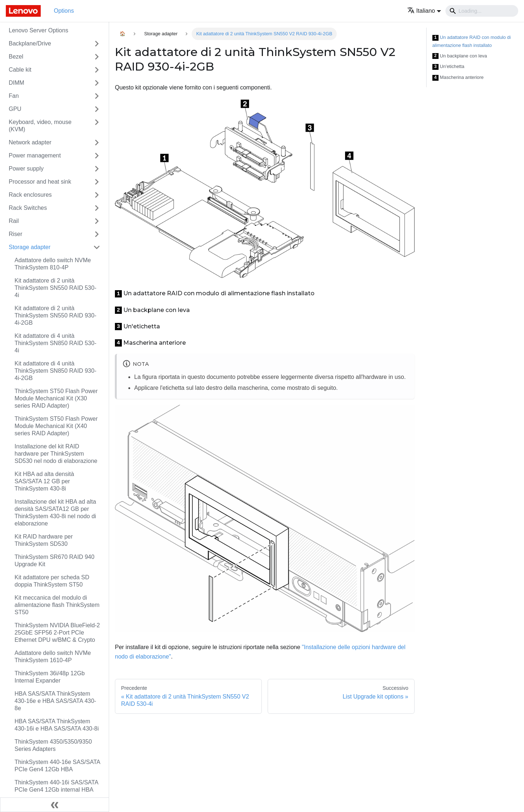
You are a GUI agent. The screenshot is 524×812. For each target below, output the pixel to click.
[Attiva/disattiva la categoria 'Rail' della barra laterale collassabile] (97, 221)
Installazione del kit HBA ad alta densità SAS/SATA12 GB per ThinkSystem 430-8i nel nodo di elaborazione (55, 513)
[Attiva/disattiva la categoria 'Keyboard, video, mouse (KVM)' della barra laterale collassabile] (97, 126)
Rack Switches (28, 208)
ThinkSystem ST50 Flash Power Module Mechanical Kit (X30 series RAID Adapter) (56, 398)
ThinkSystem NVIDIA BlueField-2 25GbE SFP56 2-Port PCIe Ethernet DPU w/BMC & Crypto (57, 633)
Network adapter (30, 142)
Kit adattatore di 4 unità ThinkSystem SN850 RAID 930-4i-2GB (55, 371)
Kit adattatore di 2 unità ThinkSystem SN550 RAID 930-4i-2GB (55, 315)
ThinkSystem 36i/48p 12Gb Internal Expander (50, 677)
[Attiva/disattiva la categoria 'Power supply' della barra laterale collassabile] (97, 169)
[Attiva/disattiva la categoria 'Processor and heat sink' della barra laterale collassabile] (97, 182)
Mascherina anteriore (458, 78)
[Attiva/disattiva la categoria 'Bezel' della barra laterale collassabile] (97, 57)
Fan (14, 96)
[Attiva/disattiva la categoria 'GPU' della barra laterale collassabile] (97, 109)
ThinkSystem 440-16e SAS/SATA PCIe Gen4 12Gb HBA (57, 766)
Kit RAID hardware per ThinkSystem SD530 (44, 540)
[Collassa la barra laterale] (55, 805)
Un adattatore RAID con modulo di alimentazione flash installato (472, 41)
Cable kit (20, 70)
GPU (15, 109)
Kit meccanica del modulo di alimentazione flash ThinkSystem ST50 (57, 605)
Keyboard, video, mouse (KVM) (40, 126)
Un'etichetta (448, 67)
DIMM (17, 83)
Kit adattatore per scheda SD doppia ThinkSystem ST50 (52, 581)
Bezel (16, 57)
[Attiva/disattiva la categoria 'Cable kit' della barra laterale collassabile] (97, 70)
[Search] (482, 11)
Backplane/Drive (30, 43)
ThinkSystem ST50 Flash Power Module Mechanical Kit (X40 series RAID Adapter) (56, 426)
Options (64, 11)
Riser (15, 234)
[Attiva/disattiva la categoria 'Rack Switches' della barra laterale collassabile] (97, 208)
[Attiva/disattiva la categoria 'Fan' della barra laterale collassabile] (97, 96)
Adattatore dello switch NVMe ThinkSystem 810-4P (53, 264)
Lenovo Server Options (39, 30)
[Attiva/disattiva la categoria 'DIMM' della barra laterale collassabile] (97, 83)
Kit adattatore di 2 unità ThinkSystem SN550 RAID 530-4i (55, 288)
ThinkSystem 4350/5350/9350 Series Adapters (53, 745)
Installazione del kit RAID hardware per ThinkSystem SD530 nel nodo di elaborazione (56, 454)
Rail (14, 221)
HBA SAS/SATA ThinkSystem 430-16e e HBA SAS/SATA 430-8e (55, 701)
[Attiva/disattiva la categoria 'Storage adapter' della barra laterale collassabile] (97, 247)
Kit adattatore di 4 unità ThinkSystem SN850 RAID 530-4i (55, 343)
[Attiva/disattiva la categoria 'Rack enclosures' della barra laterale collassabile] (97, 195)
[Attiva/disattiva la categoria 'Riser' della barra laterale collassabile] (97, 234)
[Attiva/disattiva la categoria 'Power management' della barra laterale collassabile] (97, 156)
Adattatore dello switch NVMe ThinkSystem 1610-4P (53, 657)
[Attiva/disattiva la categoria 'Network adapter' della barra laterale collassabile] (97, 143)
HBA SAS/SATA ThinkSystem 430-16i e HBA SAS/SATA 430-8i (57, 725)
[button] (424, 11)
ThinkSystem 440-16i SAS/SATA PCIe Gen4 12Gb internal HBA (56, 786)
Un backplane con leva (460, 56)
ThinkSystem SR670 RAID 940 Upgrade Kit (55, 561)
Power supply (26, 169)
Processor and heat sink (40, 182)
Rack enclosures (30, 195)
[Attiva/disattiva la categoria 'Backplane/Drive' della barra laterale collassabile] (97, 44)
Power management (35, 155)
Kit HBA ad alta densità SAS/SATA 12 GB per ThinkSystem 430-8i (44, 481)
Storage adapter (30, 247)
